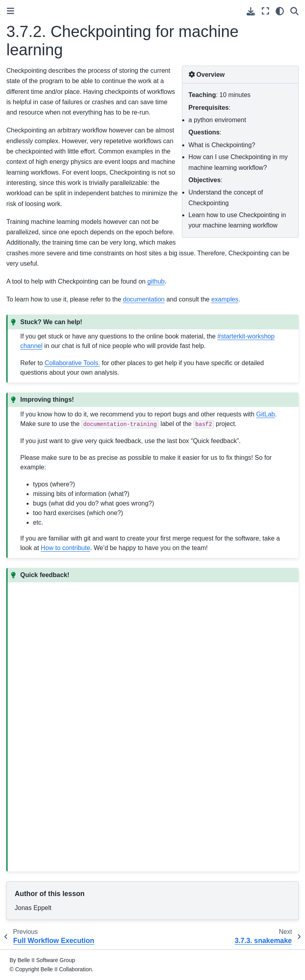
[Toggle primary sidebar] (11, 11)
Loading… (147, 724)
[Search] (294, 11)
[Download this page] (251, 11)
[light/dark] (280, 11)
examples (225, 299)
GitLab (265, 414)
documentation (144, 299)
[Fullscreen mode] (265, 11)
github (156, 281)
